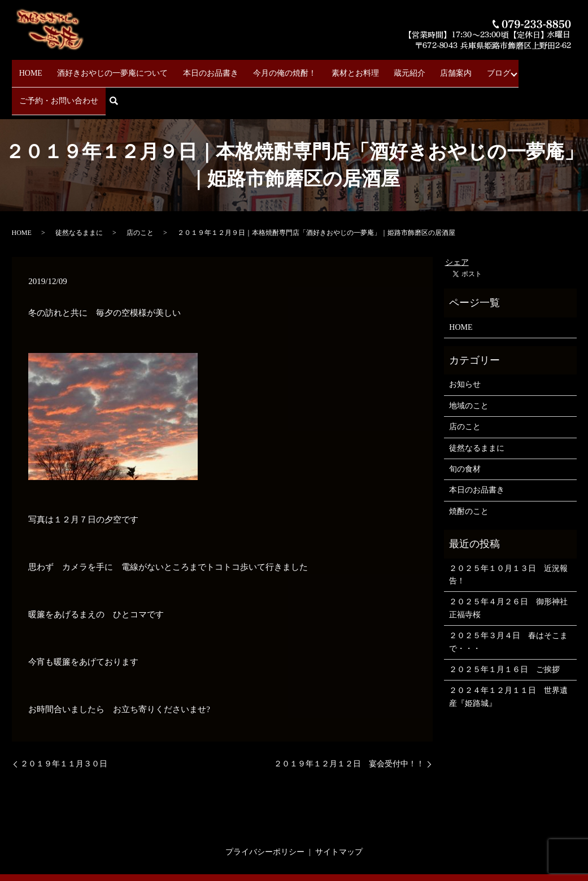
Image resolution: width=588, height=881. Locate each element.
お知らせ (465, 347)
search (571, 69)
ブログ (450, 68)
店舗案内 (414, 68)
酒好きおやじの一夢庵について (106, 68)
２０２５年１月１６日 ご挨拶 (504, 632)
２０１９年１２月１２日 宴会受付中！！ (349, 726)
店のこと (140, 195)
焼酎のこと (469, 474)
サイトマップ (339, 814)
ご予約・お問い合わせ (513, 68)
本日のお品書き (197, 68)
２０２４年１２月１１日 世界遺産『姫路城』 (508, 659)
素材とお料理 (327, 68)
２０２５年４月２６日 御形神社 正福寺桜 (510, 571)
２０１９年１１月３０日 (64, 726)
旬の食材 (465, 431)
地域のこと (469, 368)
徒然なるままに (79, 195)
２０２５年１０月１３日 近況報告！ (508, 537)
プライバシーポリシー (265, 814)
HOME (30, 68)
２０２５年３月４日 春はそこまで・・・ (508, 604)
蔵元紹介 (374, 68)
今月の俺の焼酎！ (264, 68)
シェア (457, 225)
